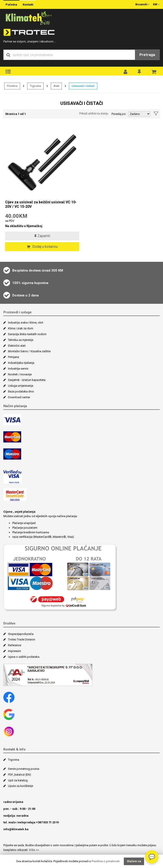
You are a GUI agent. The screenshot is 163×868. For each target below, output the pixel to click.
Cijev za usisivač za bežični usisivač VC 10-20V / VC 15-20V (41, 204)
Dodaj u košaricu (42, 247)
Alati (56, 86)
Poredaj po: (119, 114)
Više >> (34, 850)
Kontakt (28, 5)
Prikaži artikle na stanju (94, 113)
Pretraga (147, 55)
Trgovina (35, 86)
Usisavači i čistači (83, 86)
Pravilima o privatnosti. (106, 861)
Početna (11, 5)
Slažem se (134, 861)
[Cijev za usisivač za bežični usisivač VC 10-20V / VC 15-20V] (42, 162)
